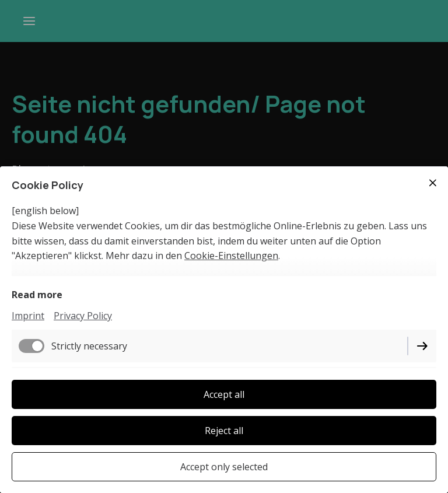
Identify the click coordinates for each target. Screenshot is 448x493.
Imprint (28, 316)
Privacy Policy (83, 316)
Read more (37, 295)
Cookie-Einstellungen (231, 256)
